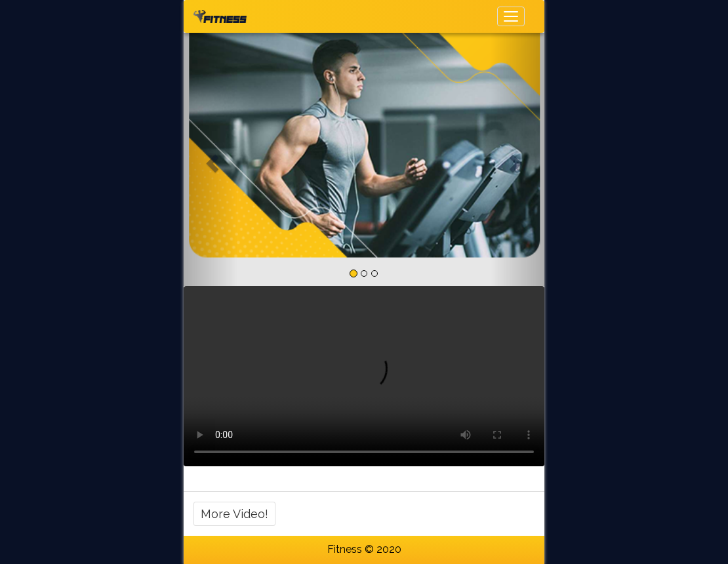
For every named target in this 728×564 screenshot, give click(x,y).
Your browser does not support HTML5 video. (364, 376)
